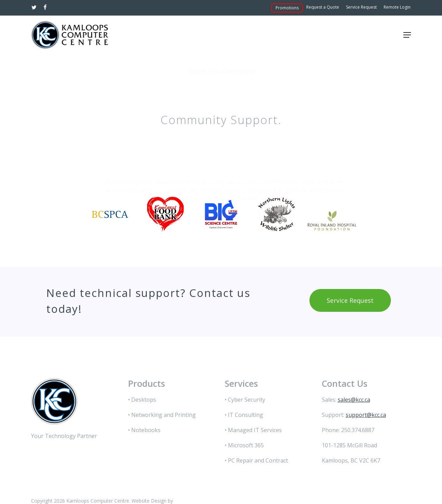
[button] (407, 35)
